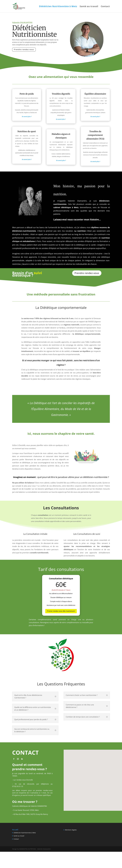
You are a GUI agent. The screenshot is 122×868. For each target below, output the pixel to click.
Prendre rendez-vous (24, 50)
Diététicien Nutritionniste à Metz (58, 7)
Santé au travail (89, 7)
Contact (105, 7)
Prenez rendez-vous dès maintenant (61, 611)
